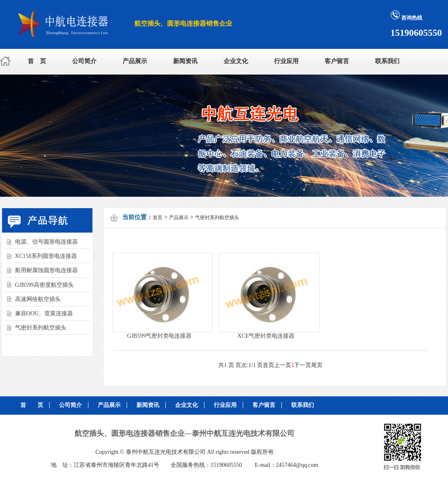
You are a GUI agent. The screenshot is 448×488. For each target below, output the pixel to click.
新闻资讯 (185, 61)
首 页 (37, 61)
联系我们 (387, 61)
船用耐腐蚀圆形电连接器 (46, 270)
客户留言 (337, 61)
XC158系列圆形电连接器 (46, 256)
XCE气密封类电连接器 (266, 336)
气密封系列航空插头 (41, 328)
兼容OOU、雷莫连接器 (44, 313)
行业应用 (286, 61)
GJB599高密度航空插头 (44, 285)
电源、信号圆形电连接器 (46, 242)
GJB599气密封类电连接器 (159, 336)
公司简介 (84, 61)
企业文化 (236, 61)
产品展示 (135, 61)
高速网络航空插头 (38, 299)
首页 (158, 218)
